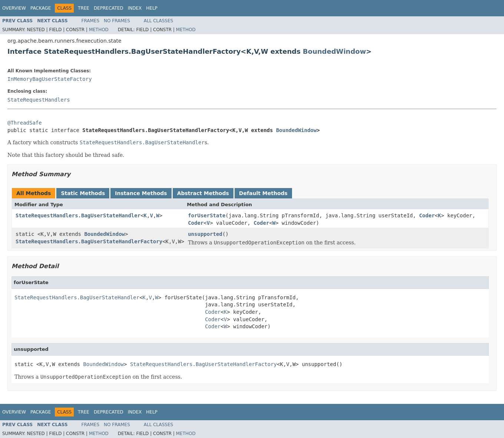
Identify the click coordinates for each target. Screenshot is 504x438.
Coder (427, 215)
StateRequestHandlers (39, 100)
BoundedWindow (334, 51)
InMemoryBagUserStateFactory (50, 79)
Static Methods (83, 193)
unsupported (205, 234)
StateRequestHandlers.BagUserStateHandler (78, 215)
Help (152, 8)
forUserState (207, 215)
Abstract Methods (203, 193)
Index (135, 8)
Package (41, 8)
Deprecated (109, 8)
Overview (14, 8)
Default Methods (263, 193)
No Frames (117, 21)
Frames (91, 21)
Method (99, 30)
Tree (84, 8)
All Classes (158, 21)
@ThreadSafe (25, 123)
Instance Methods (141, 193)
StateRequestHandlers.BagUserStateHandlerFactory (89, 241)
